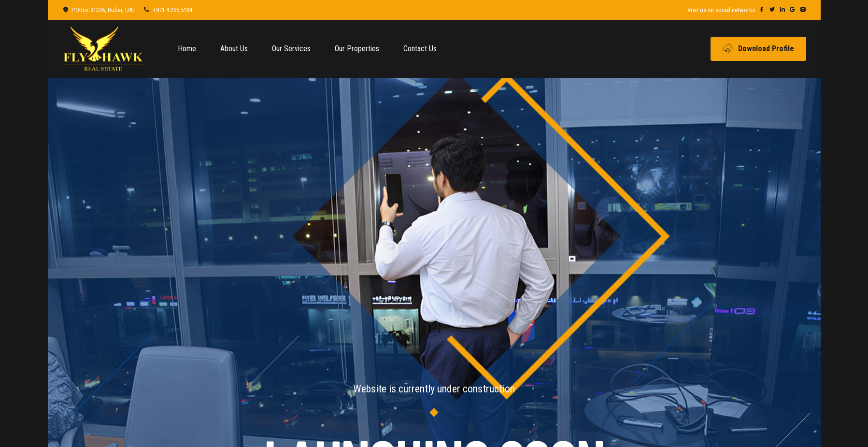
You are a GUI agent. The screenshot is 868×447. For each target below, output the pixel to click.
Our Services (291, 49)
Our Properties (357, 49)
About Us (234, 49)
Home (187, 49)
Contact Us (420, 49)
